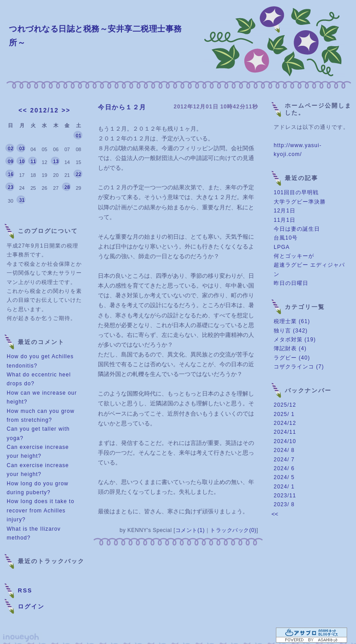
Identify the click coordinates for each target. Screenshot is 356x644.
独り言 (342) (291, 331)
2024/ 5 (284, 477)
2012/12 (45, 110)
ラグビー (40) (292, 358)
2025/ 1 (284, 414)
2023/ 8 (284, 504)
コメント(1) (190, 530)
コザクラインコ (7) (299, 367)
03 (22, 148)
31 (22, 200)
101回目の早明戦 (296, 192)
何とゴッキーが (294, 256)
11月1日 (285, 220)
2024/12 (285, 423)
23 (11, 187)
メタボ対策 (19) (295, 340)
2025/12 (285, 405)
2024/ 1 (284, 487)
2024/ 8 (284, 450)
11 (33, 161)
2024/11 (285, 432)
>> (66, 110)
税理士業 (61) (292, 321)
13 (56, 161)
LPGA (282, 247)
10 (22, 161)
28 (67, 187)
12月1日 (285, 211)
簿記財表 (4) (290, 348)
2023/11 (285, 496)
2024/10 (285, 441)
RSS (25, 590)
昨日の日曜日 (291, 283)
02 (11, 148)
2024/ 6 (284, 468)
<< (23, 110)
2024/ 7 (284, 460)
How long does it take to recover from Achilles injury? (40, 510)
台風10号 (286, 238)
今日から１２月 (122, 107)
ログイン (31, 606)
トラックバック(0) (233, 530)
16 (11, 174)
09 (11, 161)
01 (78, 136)
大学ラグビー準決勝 (300, 202)
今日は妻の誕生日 (297, 229)
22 (78, 174)
